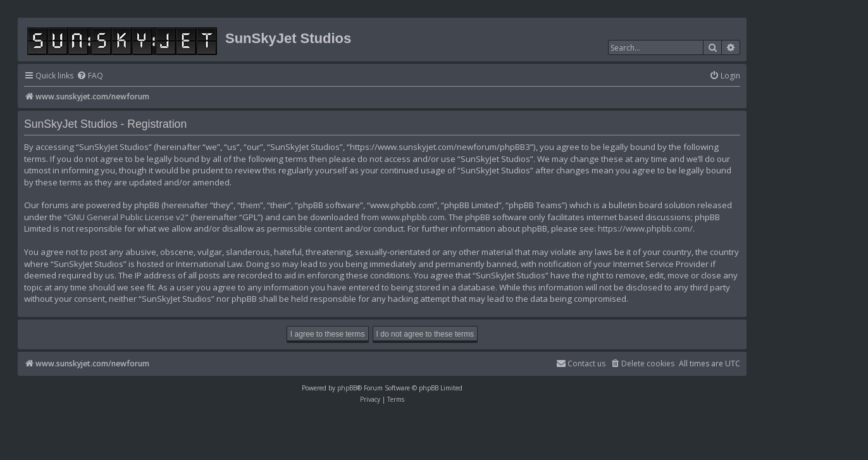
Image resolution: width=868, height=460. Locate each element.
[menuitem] (90, 76)
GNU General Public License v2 (126, 217)
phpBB (347, 388)
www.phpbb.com (413, 217)
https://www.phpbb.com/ (645, 228)
